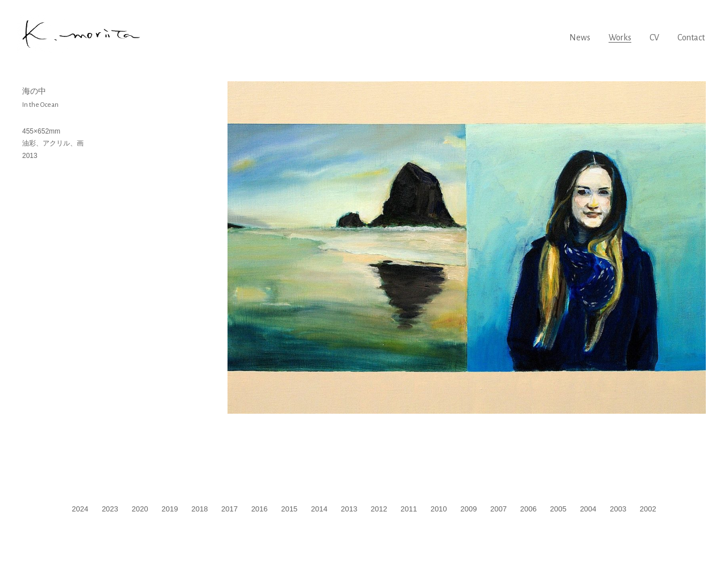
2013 (349, 509)
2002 (648, 509)
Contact (691, 38)
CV (654, 38)
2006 (529, 509)
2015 (289, 509)
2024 (80, 509)
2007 (499, 509)
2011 (409, 509)
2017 (229, 509)
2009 (468, 509)
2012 (379, 509)
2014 (319, 509)
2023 (110, 509)
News (580, 38)
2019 (170, 509)
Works (620, 38)
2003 (618, 509)
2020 (140, 509)
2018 (200, 509)
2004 (588, 509)
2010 (439, 509)
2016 (260, 509)
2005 (558, 509)
